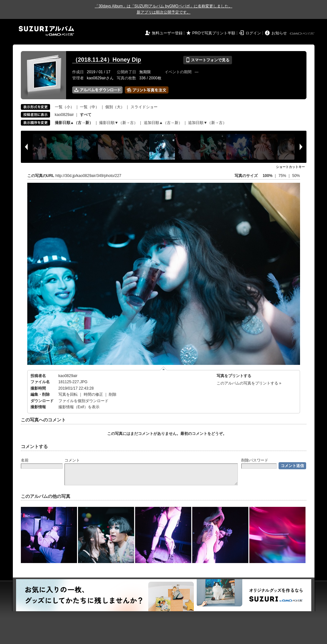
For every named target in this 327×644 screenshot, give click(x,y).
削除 (113, 394)
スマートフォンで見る (207, 60)
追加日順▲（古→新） (163, 123)
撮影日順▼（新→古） (118, 123)
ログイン (253, 33)
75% (283, 176)
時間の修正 (93, 394)
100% (267, 176)
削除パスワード (255, 460)
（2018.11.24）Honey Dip (107, 60)
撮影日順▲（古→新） (74, 123)
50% (296, 176)
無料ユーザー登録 (167, 33)
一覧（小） (65, 107)
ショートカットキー (290, 167)
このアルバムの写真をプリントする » (249, 383)
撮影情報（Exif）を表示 (79, 407)
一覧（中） (90, 107)
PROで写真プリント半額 (214, 33)
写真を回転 (68, 394)
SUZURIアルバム (46, 31)
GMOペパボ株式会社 (303, 34)
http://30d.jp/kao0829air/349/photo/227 (89, 176)
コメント (72, 460)
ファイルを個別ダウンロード (83, 401)
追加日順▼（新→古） (207, 123)
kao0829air (64, 115)
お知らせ (279, 33)
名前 (25, 460)
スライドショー (144, 107)
